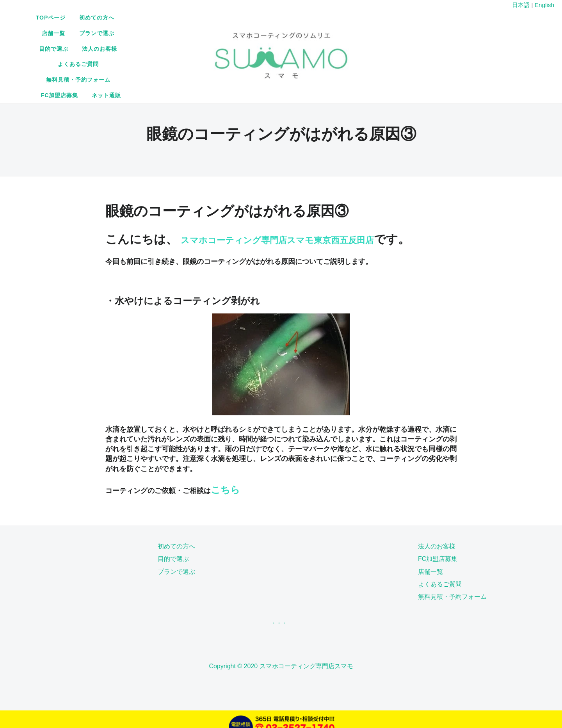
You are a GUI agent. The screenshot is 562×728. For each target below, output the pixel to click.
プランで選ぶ (297, 32)
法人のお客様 (389, 32)
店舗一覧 (254, 32)
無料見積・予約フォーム (264, 48)
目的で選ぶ (343, 32)
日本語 (521, 5)
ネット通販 (376, 48)
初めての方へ (211, 32)
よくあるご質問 (198, 48)
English (544, 5)
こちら (225, 473)
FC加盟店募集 (329, 48)
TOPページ (165, 32)
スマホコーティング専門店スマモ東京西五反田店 (312, 206)
